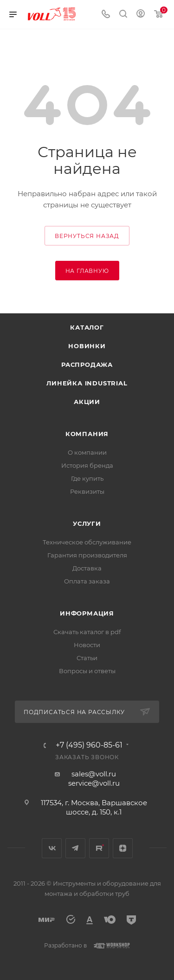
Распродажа (87, 364)
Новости (87, 645)
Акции (87, 402)
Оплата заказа (87, 581)
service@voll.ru (94, 783)
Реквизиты (87, 491)
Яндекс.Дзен (123, 848)
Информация (87, 613)
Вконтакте (52, 848)
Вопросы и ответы (87, 671)
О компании (87, 452)
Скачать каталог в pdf (87, 632)
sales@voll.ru (94, 774)
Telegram (75, 848)
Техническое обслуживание (87, 542)
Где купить (87, 478)
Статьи (87, 658)
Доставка (87, 568)
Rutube (99, 848)
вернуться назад (87, 236)
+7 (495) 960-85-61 (89, 745)
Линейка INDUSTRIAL (87, 383)
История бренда (87, 465)
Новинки (87, 346)
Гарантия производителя (87, 555)
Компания (87, 434)
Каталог (87, 327)
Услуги (87, 523)
